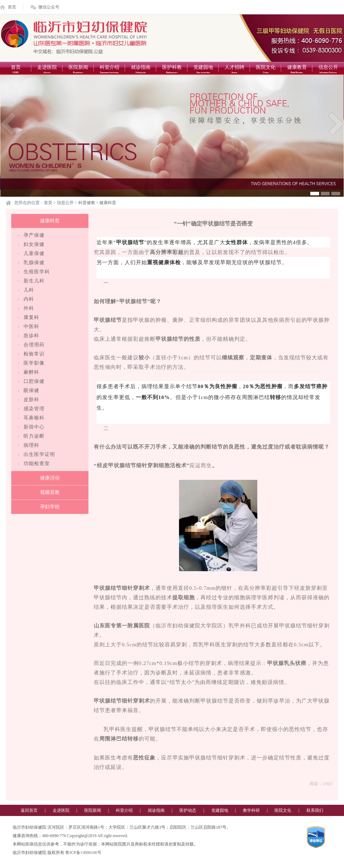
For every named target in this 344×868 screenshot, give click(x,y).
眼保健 (31, 390)
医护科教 (172, 70)
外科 (29, 308)
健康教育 (297, 70)
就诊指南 (141, 70)
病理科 (31, 445)
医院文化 (266, 70)
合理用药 (34, 345)
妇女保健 (34, 244)
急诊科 (31, 336)
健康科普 (108, 203)
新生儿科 (34, 281)
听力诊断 (34, 436)
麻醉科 (31, 372)
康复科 (31, 317)
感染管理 (34, 409)
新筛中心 (34, 427)
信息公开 (328, 70)
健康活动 (50, 478)
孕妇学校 (50, 507)
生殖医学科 (37, 272)
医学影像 (34, 363)
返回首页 (29, 810)
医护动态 (188, 810)
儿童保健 (34, 253)
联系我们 (315, 810)
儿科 (29, 290)
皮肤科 (31, 400)
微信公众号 (49, 7)
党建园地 (203, 70)
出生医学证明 (39, 454)
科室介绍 (109, 70)
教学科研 (251, 810)
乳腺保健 (34, 263)
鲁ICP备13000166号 (83, 853)
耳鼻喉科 (34, 418)
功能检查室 (37, 464)
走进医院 (47, 70)
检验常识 (34, 354)
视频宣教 (50, 492)
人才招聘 (234, 70)
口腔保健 (34, 381)
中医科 (31, 327)
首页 (12, 7)
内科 (29, 299)
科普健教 (87, 203)
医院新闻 (78, 70)
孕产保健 (34, 235)
